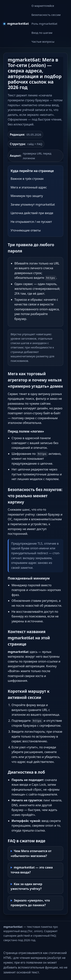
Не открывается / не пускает (31, 222)
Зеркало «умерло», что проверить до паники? (30, 903)
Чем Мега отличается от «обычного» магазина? (31, 853)
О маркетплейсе (43, 6)
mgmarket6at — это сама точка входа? (32, 870)
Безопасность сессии (46, 15)
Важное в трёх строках (27, 179)
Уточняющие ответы (26, 230)
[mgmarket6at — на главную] (16, 24)
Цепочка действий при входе (32, 213)
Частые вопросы (43, 42)
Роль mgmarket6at (44, 24)
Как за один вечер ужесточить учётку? (26, 886)
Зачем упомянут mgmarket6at (33, 204)
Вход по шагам (42, 33)
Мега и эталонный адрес (29, 187)
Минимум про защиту (27, 196)
